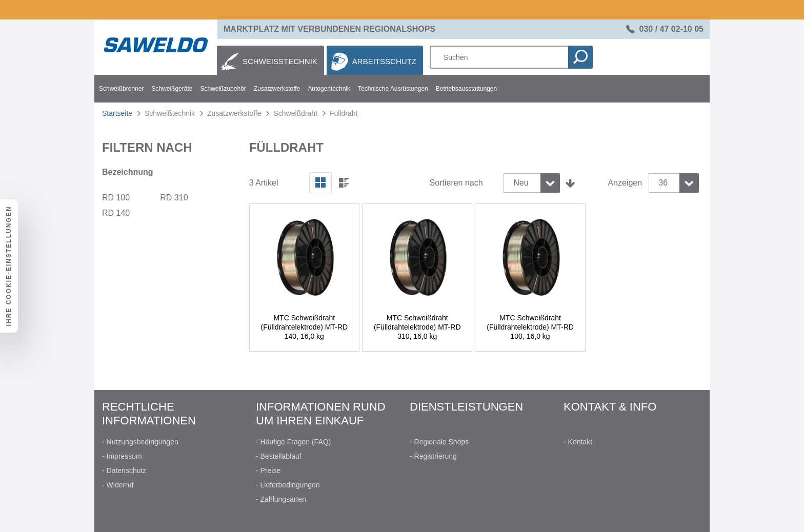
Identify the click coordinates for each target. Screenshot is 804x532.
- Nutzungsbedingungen (140, 442)
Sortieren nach (456, 183)
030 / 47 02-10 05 (671, 29)
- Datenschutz (124, 470)
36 (663, 183)
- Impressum (122, 456)
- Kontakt (578, 442)
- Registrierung (433, 456)
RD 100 (116, 198)
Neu (521, 183)
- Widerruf (118, 485)
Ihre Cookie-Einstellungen (9, 266)
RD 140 (116, 213)
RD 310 (174, 198)
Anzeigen (625, 183)
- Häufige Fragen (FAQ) (293, 442)
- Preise (268, 470)
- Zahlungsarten (281, 499)
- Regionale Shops (439, 442)
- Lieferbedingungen (288, 485)
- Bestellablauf (279, 456)
